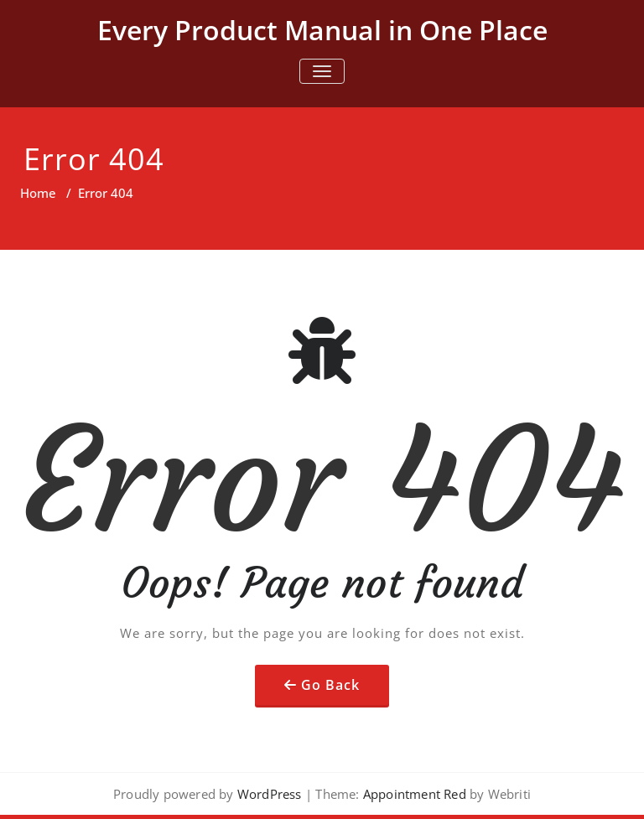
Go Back (330, 685)
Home (38, 193)
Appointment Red (413, 794)
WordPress (270, 794)
